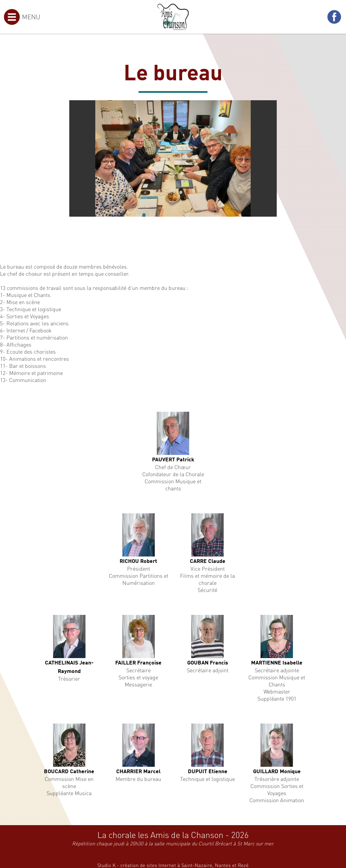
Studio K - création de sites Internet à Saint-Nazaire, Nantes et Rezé (173, 865)
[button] (271, 106)
